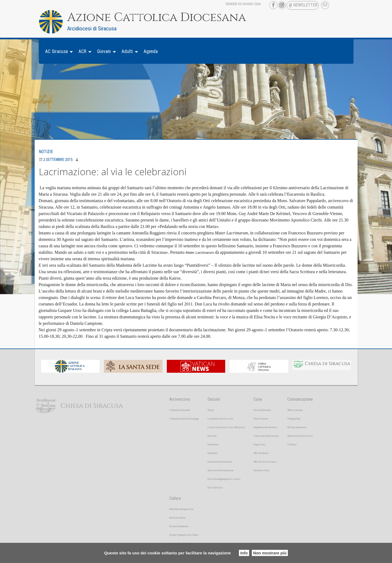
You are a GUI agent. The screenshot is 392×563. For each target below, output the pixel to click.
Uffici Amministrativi (265, 462)
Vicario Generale (262, 410)
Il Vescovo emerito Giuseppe (184, 419)
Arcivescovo (180, 399)
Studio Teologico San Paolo (184, 535)
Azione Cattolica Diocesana (157, 17)
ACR (82, 51)
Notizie (46, 152)
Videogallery (294, 419)
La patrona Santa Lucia (220, 419)
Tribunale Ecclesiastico (266, 436)
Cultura (175, 498)
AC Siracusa (56, 51)
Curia (258, 399)
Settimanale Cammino (300, 436)
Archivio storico (177, 518)
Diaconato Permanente (220, 462)
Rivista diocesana (297, 427)
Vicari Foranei (261, 419)
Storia (211, 410)
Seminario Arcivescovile (220, 470)
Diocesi (214, 399)
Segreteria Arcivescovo (265, 427)
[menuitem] (58, 52)
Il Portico (292, 444)
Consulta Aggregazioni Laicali (224, 479)
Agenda (151, 51)
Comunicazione (300, 399)
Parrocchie (213, 444)
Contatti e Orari (262, 470)
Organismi (259, 444)
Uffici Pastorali (261, 453)
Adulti (127, 51)
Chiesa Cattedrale (179, 526)
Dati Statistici (215, 488)
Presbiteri (213, 453)
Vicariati (212, 436)
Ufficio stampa (295, 410)
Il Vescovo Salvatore (180, 410)
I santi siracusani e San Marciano (226, 427)
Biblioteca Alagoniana (181, 509)
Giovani (104, 51)
